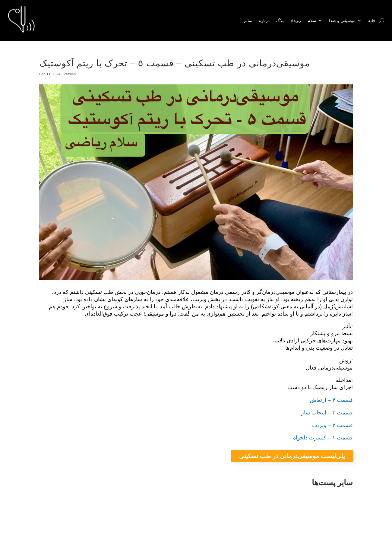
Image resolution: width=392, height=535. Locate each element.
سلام (312, 20)
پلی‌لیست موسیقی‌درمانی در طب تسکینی (292, 456)
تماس (247, 20)
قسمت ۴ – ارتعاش (331, 400)
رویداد (296, 20)
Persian (70, 74)
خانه (372, 20)
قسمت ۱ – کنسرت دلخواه (323, 438)
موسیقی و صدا (342, 20)
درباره (264, 20)
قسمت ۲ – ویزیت (332, 425)
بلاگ (280, 20)
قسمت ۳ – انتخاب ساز (327, 413)
